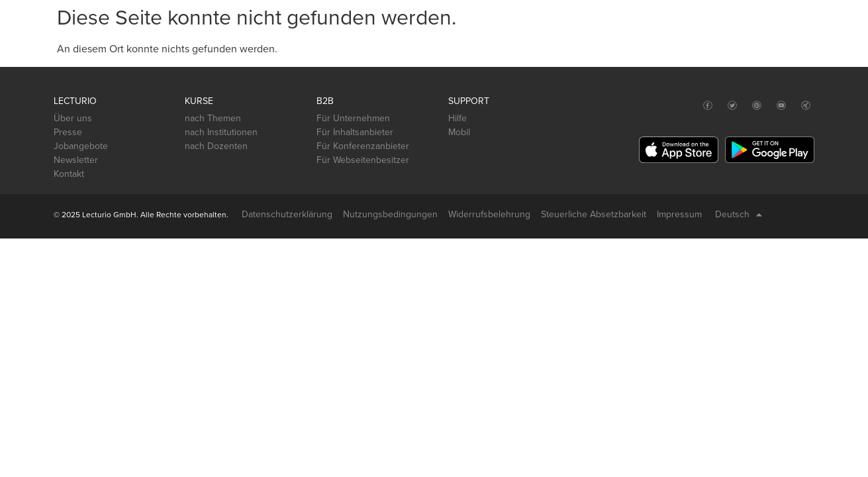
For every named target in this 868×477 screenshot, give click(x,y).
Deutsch (739, 215)
